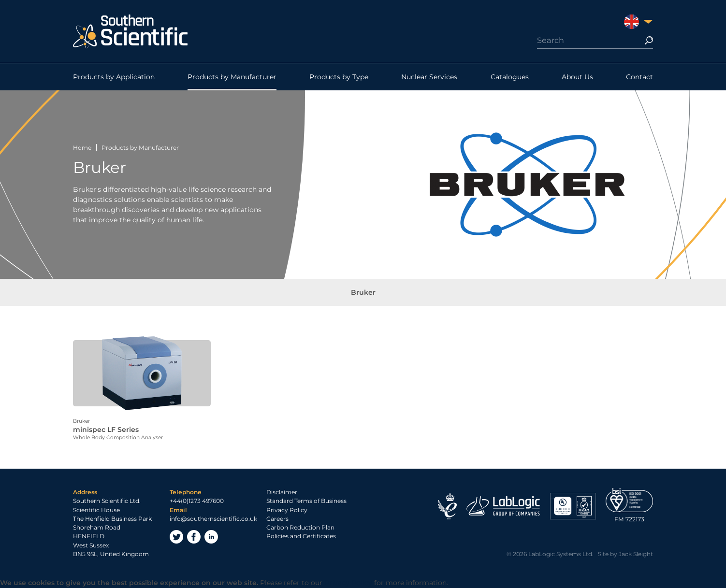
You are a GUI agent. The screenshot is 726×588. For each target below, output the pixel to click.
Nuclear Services (429, 77)
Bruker (363, 292)
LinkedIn (211, 537)
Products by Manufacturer (232, 77)
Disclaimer (282, 492)
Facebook (194, 537)
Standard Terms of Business (306, 501)
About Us (577, 77)
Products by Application (114, 77)
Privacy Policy (287, 510)
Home (82, 148)
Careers (277, 519)
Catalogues (510, 77)
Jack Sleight (636, 554)
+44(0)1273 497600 (197, 501)
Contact (639, 77)
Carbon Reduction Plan (300, 527)
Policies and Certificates (301, 536)
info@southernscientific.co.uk (213, 519)
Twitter (176, 537)
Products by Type (339, 77)
